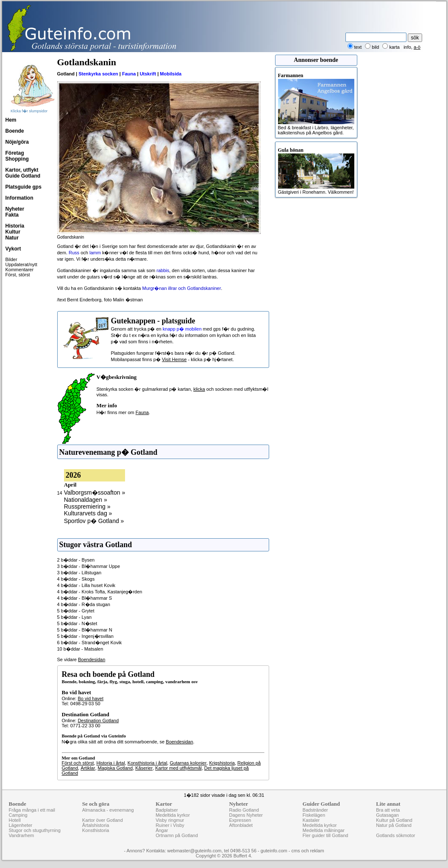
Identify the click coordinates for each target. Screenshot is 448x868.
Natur (12, 238)
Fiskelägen (314, 815)
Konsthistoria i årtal (147, 763)
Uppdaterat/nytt (21, 264)
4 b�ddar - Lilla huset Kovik (86, 585)
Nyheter (15, 209)
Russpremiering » (87, 506)
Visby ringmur (170, 820)
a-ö (417, 47)
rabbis (163, 270)
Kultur (13, 232)
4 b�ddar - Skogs (76, 579)
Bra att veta (388, 810)
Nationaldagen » (86, 500)
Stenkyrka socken (98, 74)
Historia (15, 226)
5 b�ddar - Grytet (76, 611)
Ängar (162, 830)
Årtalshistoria (96, 825)
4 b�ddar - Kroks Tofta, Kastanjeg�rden (100, 592)
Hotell (15, 820)
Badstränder (315, 810)
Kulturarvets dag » (88, 513)
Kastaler (311, 820)
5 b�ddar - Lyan (75, 617)
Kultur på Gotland (394, 820)
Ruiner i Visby (170, 825)
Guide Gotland (23, 176)
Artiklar (88, 768)
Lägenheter (21, 825)
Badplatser (167, 810)
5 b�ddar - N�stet (77, 623)
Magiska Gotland (115, 768)
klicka (199, 389)
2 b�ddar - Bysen (76, 560)
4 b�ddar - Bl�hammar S (85, 598)
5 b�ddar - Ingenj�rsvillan (85, 636)
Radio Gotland (244, 810)
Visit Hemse (174, 359)
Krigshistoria (222, 763)
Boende (15, 131)
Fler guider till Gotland (326, 835)
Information (19, 198)
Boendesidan (92, 659)
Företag (15, 153)
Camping (18, 815)
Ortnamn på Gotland (177, 835)
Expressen (240, 820)
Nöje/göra (17, 142)
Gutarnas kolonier (188, 763)
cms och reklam (308, 851)
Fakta (12, 215)
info (407, 47)
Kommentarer (20, 270)
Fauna (129, 74)
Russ (74, 253)
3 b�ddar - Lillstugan (79, 573)
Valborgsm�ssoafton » (95, 492)
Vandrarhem (22, 835)
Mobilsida (171, 74)
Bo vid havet (90, 698)
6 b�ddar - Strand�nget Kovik (90, 643)
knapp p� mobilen (182, 329)
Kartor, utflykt (22, 170)
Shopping (17, 159)
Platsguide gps (24, 187)
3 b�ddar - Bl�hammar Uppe (89, 566)
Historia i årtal (110, 763)
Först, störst (18, 275)
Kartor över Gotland (103, 820)
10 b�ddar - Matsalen (80, 649)
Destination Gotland (98, 721)
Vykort (13, 249)
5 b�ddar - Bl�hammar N (85, 630)
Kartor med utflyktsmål (178, 768)
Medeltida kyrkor (173, 815)
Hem (11, 120)
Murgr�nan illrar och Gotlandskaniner (181, 288)
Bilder (11, 259)
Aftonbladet (241, 825)
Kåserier (144, 768)
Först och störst (78, 763)
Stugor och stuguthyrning (35, 830)
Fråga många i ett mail (32, 810)
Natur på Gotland (394, 825)
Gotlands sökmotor (395, 835)
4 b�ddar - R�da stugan (84, 604)
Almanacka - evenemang (108, 810)
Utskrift (148, 74)
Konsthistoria (96, 830)
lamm (95, 253)
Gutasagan (387, 815)
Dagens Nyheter (246, 815)
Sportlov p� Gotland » (94, 521)
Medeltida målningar (324, 830)
